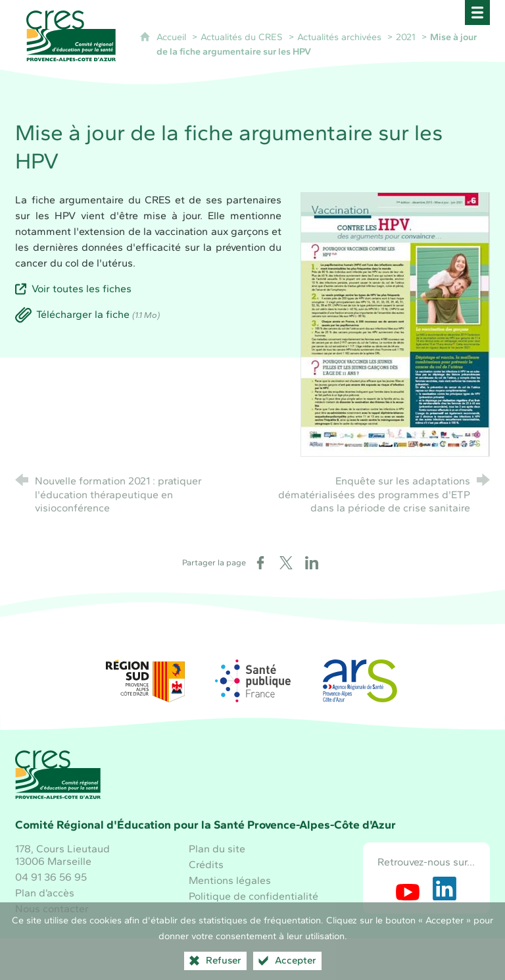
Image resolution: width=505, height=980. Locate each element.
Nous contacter (52, 909)
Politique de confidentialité (253, 896)
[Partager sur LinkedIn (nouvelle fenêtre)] (312, 563)
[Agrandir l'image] (395, 323)
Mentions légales (230, 880)
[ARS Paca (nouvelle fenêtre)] (360, 681)
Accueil (173, 37)
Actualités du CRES (242, 37)
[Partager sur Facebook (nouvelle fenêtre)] (260, 563)
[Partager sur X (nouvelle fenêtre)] (286, 563)
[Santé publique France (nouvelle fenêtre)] (252, 681)
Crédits (206, 864)
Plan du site (217, 849)
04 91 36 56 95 (51, 877)
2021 (406, 37)
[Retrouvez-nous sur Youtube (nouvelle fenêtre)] (408, 889)
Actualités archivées (339, 37)
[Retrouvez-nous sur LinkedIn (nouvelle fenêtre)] (445, 889)
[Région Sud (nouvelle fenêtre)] (145, 681)
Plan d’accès (45, 893)
